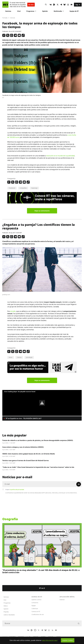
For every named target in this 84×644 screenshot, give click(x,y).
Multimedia (59, 11)
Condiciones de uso (38, 614)
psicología (29, 357)
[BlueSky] (65, 5)
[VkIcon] (51, 5)
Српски (58, 636)
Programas (31, 11)
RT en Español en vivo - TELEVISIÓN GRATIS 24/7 (23, 418)
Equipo (34, 606)
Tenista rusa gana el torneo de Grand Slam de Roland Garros (26, 460)
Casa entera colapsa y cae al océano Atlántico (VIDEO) (23, 447)
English (43, 636)
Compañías (23, 188)
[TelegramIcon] (61, 5)
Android (62, 600)
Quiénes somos (36, 600)
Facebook (12, 188)
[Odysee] (35, 630)
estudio (13, 311)
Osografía (10, 519)
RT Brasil (21, 636)
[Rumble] (54, 5)
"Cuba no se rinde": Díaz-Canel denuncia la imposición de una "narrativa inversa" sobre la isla (38, 467)
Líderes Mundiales (9, 615)
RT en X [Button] (42, 588)
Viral (19, 11)
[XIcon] (58, 5)
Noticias (8, 11)
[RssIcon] (52, 630)
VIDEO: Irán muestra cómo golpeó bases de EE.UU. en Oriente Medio (29, 454)
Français (51, 636)
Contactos (35, 603)
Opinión (45, 11)
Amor (11, 357)
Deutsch (36, 636)
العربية (28, 636)
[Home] (5, 5)
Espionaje (34, 188)
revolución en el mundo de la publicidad (60, 156)
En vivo (31, 5)
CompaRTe (12, 636)
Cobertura (35, 609)
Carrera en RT (36, 611)
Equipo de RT (74, 11)
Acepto (15, 489)
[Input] (42, 484)
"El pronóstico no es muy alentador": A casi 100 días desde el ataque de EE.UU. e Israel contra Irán (41, 571)
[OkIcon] (68, 5)
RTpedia (6, 612)
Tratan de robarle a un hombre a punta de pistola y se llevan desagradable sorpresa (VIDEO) (38, 440)
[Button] (46, 5)
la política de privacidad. (17, 489)
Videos (6, 606)
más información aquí (50, 640)
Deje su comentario (42, 211)
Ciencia (19, 357)
